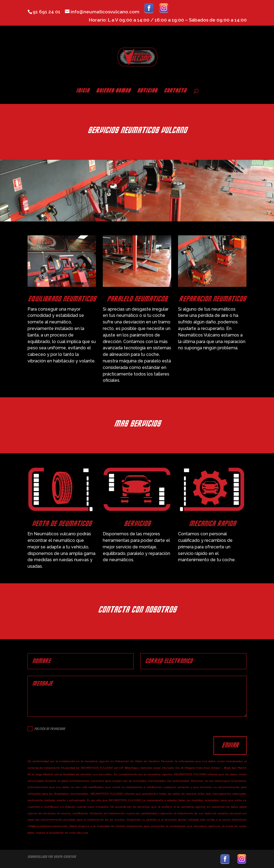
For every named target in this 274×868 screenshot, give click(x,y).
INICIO (83, 91)
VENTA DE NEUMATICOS (62, 524)
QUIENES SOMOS (113, 91)
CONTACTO (175, 91)
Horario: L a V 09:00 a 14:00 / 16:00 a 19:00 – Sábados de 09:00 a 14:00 (168, 20)
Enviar (230, 745)
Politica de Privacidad (46, 729)
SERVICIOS (137, 524)
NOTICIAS (147, 91)
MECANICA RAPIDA (212, 524)
